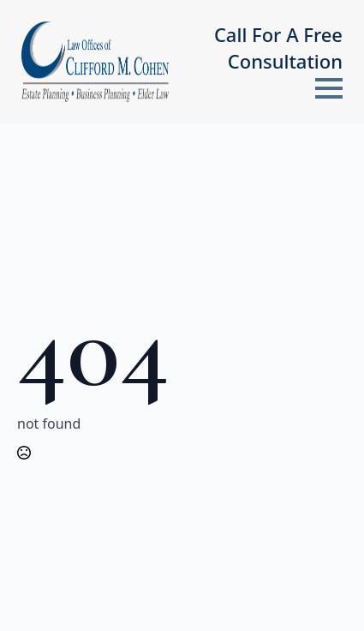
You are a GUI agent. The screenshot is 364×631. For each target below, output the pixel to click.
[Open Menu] (329, 88)
